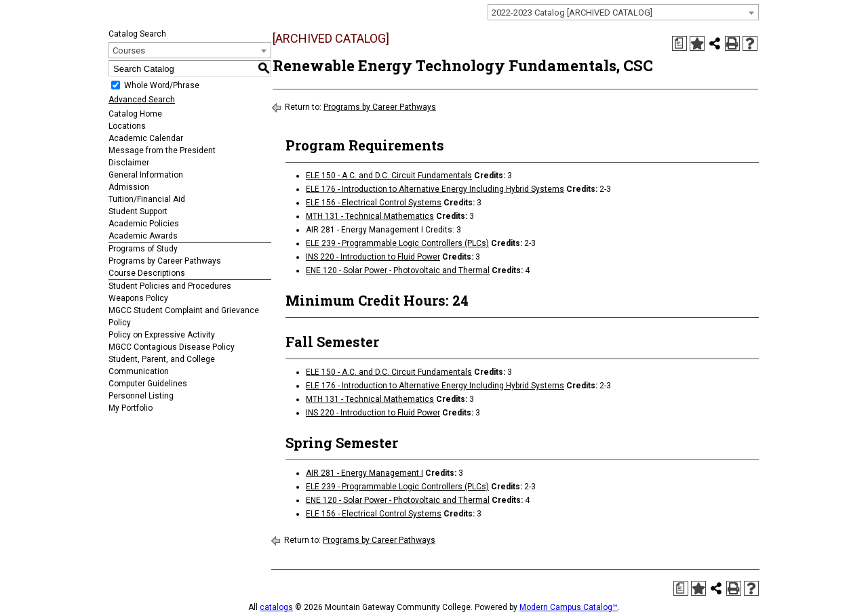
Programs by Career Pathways (165, 261)
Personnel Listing (141, 396)
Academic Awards (143, 236)
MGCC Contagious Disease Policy (172, 347)
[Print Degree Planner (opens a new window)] (679, 43)
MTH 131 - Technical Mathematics (370, 216)
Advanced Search (142, 100)
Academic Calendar (146, 138)
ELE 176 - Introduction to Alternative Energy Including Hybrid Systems (435, 189)
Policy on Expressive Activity (162, 335)
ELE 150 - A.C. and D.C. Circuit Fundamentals (389, 176)
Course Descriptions (147, 273)
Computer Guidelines (148, 384)
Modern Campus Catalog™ (569, 607)
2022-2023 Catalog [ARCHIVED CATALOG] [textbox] (572, 13)
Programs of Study (143, 249)
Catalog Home (135, 114)
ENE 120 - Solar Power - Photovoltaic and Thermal (398, 270)
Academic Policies (144, 224)
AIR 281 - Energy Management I (364, 473)
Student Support (138, 211)
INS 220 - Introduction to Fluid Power (373, 257)
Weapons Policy (138, 298)
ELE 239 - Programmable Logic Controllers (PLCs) (397, 243)
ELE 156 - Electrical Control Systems (374, 203)
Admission (129, 187)
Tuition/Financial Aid (147, 199)
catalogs (276, 607)
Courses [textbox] (129, 50)
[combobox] (623, 12)
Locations (127, 126)
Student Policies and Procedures (170, 286)
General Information (146, 175)
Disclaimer (129, 163)
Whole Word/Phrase (162, 85)
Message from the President (162, 150)
